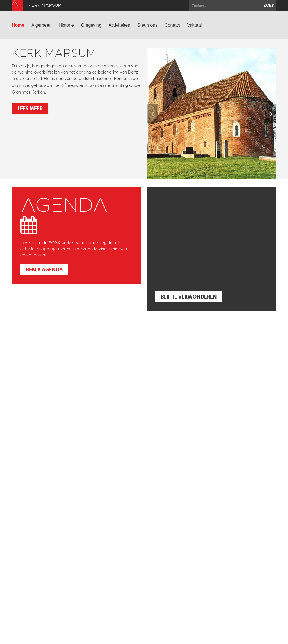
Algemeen (41, 25)
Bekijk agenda (44, 269)
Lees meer (30, 108)
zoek (269, 6)
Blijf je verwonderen (189, 297)
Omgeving (91, 25)
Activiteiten (119, 25)
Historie (66, 25)
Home (18, 25)
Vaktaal (194, 25)
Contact (172, 25)
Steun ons (147, 25)
